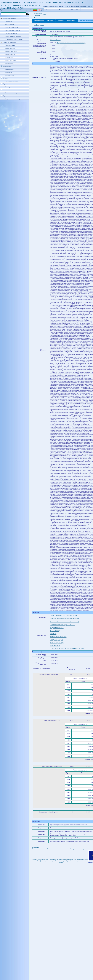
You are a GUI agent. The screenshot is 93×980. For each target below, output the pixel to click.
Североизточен (10, 54)
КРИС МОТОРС (55, 646)
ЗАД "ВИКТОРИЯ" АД (57, 628)
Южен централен (11, 60)
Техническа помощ (11, 33)
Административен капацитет (14, 39)
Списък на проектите (12, 81)
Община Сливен (55, 40)
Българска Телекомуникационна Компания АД (64, 622)
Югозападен (9, 57)
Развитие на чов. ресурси (13, 36)
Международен (10, 45)
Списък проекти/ (26, 10)
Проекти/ (18, 10)
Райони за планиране (9, 42)
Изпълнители (9, 75)
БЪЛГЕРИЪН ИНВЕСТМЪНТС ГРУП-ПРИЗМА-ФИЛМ (68, 649)
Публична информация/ (8, 10)
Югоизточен (9, 63)
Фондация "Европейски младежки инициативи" (65, 619)
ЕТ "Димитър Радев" (56, 640)
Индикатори (71, 20)
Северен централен (11, 51)
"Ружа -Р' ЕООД (55, 631)
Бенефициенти (10, 69)
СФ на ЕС (74, 10)
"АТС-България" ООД (57, 643)
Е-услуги (62, 10)
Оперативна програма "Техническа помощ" (71, 43)
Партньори (9, 72)
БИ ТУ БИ (53, 634)
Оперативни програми (10, 19)
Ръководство (50, 10)
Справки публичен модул (13, 99)
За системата (87, 10)
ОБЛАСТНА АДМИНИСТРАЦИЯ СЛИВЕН (64, 616)
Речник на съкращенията (13, 93)
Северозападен (10, 48)
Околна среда (10, 25)
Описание (50, 20)
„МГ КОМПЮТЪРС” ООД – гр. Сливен (62, 625)
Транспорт (9, 22)
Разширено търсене (11, 87)
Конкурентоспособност (13, 30)
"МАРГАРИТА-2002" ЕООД (59, 637)
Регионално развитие (12, 27)
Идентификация (39, 20)
